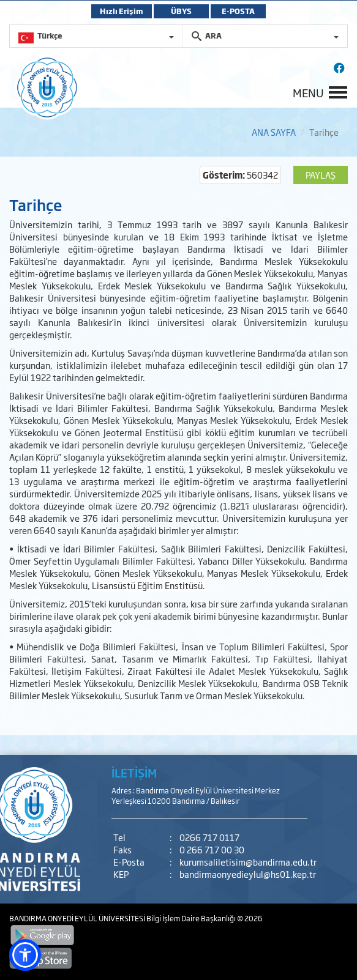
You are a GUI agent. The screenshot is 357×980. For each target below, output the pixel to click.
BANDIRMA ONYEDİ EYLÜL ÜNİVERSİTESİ (78, 918)
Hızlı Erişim (122, 11)
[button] (25, 955)
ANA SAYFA (274, 132)
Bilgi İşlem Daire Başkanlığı (192, 918)
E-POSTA (238, 11)
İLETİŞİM (134, 773)
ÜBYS (181, 11)
